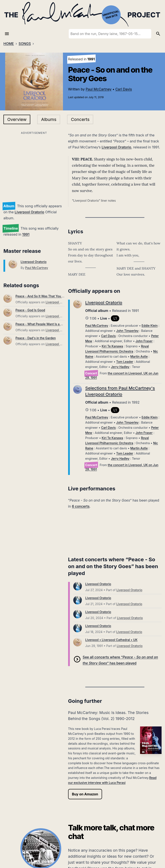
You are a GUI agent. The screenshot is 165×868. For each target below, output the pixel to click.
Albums (49, 119)
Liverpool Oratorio (29, 212)
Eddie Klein (150, 326)
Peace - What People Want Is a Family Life (46, 324)
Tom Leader (125, 362)
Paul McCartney (99, 89)
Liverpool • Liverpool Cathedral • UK (111, 640)
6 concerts (81, 506)
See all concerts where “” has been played (120, 660)
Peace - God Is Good (30, 310)
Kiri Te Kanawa (112, 346)
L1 (115, 318)
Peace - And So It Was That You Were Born (46, 296)
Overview (17, 119)
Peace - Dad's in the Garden (36, 338)
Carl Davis (124, 89)
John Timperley (127, 331)
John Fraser (144, 341)
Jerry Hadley (120, 367)
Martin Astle (139, 356)
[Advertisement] (34, 166)
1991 (26, 234)
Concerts (80, 119)
